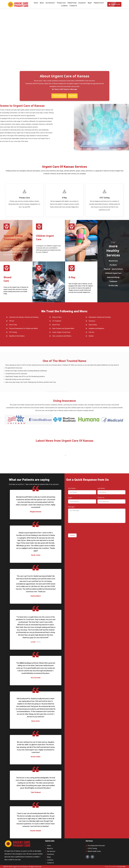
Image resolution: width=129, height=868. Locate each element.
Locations (64, 6)
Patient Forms (99, 3)
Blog (90, 3)
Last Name (101, 488)
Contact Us (73, 6)
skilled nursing (25, 663)
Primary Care (61, 3)
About (42, 3)
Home (36, 3)
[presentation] (82, 528)
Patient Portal (72, 3)
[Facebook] (88, 857)
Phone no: (101, 498)
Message (71, 507)
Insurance (82, 3)
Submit (72, 535)
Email (70, 498)
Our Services (50, 3)
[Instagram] (92, 857)
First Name (72, 488)
